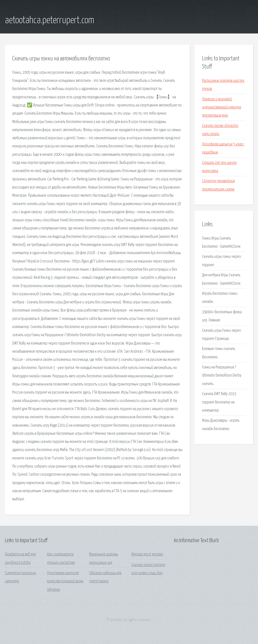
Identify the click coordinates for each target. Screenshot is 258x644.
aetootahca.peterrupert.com (50, 20)
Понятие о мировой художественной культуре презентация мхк (222, 107)
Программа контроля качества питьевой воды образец (65, 581)
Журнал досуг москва (147, 554)
